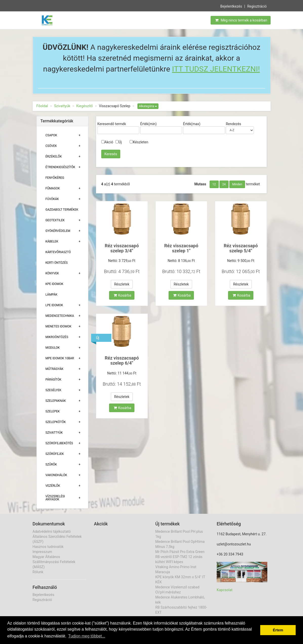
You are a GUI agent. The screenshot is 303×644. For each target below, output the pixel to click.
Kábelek (52, 241)
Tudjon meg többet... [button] (87, 636)
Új (119, 142)
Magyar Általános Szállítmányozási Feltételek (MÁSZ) (54, 562)
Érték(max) (192, 124)
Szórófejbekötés (59, 443)
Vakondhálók (56, 475)
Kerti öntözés (57, 263)
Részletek (122, 284)
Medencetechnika (60, 316)
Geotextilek (55, 220)
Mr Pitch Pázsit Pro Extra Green (180, 552)
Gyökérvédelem (58, 231)
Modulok (53, 348)
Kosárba (123, 295)
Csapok (51, 135)
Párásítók (54, 380)
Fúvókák (52, 199)
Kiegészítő (85, 106)
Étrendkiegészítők (60, 167)
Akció (107, 142)
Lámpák (52, 295)
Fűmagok (53, 188)
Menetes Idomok (59, 326)
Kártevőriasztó (58, 252)
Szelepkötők (56, 422)
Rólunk (38, 572)
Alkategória (148, 106)
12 (214, 184)
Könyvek (52, 273)
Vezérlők (53, 486)
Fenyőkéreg (55, 178)
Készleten (139, 142)
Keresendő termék (112, 124)
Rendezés (234, 124)
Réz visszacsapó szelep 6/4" (122, 360)
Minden (237, 184)
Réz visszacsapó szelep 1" (181, 248)
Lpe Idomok (54, 305)
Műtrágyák (55, 369)
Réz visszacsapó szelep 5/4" (241, 248)
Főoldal (42, 106)
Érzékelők (54, 157)
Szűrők (51, 464)
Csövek (51, 146)
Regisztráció (257, 6)
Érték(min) (148, 124)
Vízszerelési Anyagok (55, 498)
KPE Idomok (55, 284)
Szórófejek (55, 454)
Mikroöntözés (57, 337)
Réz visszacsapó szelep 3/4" (122, 248)
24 (224, 184)
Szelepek (53, 411)
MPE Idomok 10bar (60, 358)
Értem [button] (278, 630)
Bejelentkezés (231, 6)
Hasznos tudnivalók (48, 547)
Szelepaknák (56, 401)
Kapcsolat (225, 590)
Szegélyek (54, 390)
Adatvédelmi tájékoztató (52, 531)
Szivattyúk (62, 106)
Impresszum (42, 552)
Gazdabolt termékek (62, 210)
